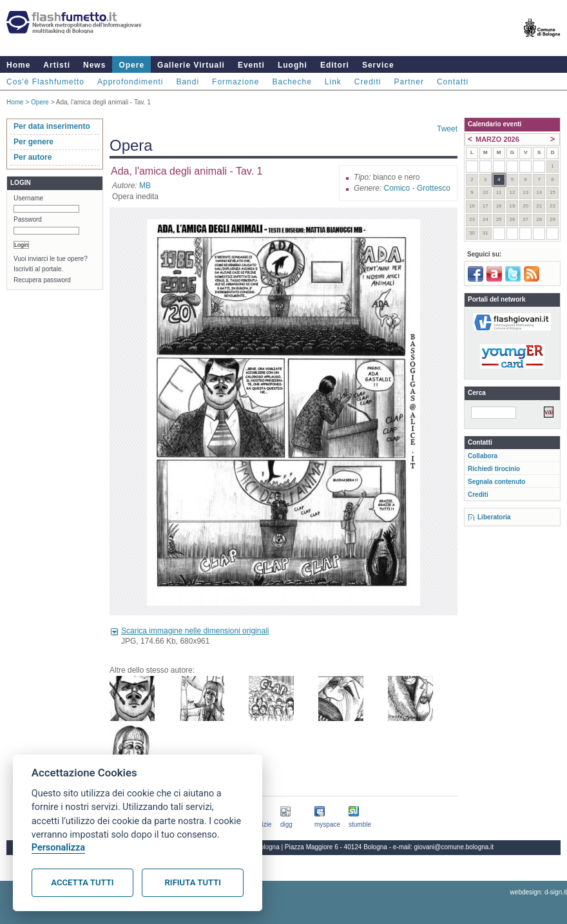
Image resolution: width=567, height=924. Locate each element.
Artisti (57, 65)
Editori (335, 65)
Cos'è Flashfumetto (45, 82)
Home (18, 65)
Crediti (368, 82)
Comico (397, 188)
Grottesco (434, 188)
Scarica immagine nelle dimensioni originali (195, 631)
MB (145, 186)
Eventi (251, 65)
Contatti (453, 82)
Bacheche (292, 82)
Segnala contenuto (496, 482)
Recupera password (42, 280)
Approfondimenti (130, 82)
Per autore (33, 157)
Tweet (447, 129)
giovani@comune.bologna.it (454, 847)
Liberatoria (494, 517)
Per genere (34, 142)
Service (378, 65)
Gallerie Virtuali (191, 65)
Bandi (187, 82)
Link (333, 82)
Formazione (235, 82)
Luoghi (293, 65)
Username (28, 198)
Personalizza (58, 848)
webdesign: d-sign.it (539, 892)
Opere (131, 65)
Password (28, 219)
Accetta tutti (82, 882)
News (94, 65)
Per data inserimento (52, 126)
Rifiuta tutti (193, 882)
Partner (409, 82)
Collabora (483, 456)
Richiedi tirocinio (494, 469)
